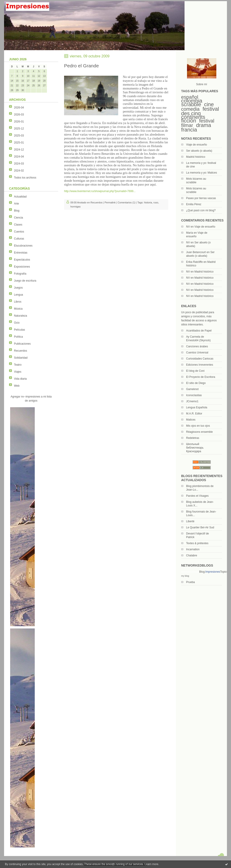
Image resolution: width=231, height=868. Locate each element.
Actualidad (20, 197)
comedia (190, 109)
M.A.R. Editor (194, 414)
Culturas (19, 239)
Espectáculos (22, 260)
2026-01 (19, 122)
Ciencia (18, 218)
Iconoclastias (194, 395)
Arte (16, 204)
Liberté (190, 521)
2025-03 (19, 136)
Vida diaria (20, 379)
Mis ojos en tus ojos (198, 426)
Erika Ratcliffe (194, 262)
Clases (18, 225)
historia (148, 202)
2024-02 (19, 171)
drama (203, 125)
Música (18, 309)
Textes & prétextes (197, 543)
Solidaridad (21, 358)
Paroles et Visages (197, 496)
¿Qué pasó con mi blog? (201, 210)
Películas (20, 330)
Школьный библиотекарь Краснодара (195, 448)
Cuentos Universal (197, 353)
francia (189, 130)
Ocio (17, 323)
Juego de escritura (25, 281)
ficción (189, 121)
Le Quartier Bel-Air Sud (200, 527)
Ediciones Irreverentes (200, 365)
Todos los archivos (25, 178)
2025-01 (19, 143)
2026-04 (19, 108)
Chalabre (192, 555)
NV (188, 227)
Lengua (18, 295)
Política (18, 337)
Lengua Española (197, 407)
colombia (192, 101)
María (190, 233)
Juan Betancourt (196, 252)
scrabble (191, 104)
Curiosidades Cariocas (200, 359)
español (190, 97)
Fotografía (20, 274)
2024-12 (19, 150)
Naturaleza (21, 316)
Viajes (18, 372)
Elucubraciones (23, 246)
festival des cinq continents (200, 113)
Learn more (151, 864)
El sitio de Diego (196, 383)
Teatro (18, 365)
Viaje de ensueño (197, 145)
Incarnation (193, 549)
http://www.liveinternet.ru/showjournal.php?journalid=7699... (100, 191)
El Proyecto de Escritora (201, 377)
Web (17, 386)
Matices (191, 420)
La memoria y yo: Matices (202, 173)
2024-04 (19, 157)
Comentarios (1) (126, 202)
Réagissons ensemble (199, 432)
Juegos (18, 288)
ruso (156, 202)
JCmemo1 (192, 401)
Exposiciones (22, 267)
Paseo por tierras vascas (201, 198)
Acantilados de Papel (199, 331)
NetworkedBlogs (190, 572)
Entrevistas (21, 253)
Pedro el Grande (81, 66)
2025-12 (19, 129)
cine (209, 104)
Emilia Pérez (194, 204)
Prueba (191, 582)
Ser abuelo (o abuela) (199, 151)
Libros (18, 302)
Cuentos (19, 232)
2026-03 (19, 115)
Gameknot (192, 389)
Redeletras (193, 438)
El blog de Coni (195, 371)
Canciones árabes (197, 346)
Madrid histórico (196, 157)
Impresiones (213, 572)
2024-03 (19, 164)
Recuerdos (21, 351)
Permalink (110, 202)
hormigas (75, 207)
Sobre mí (202, 84)
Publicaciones (22, 344)
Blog (17, 211)
